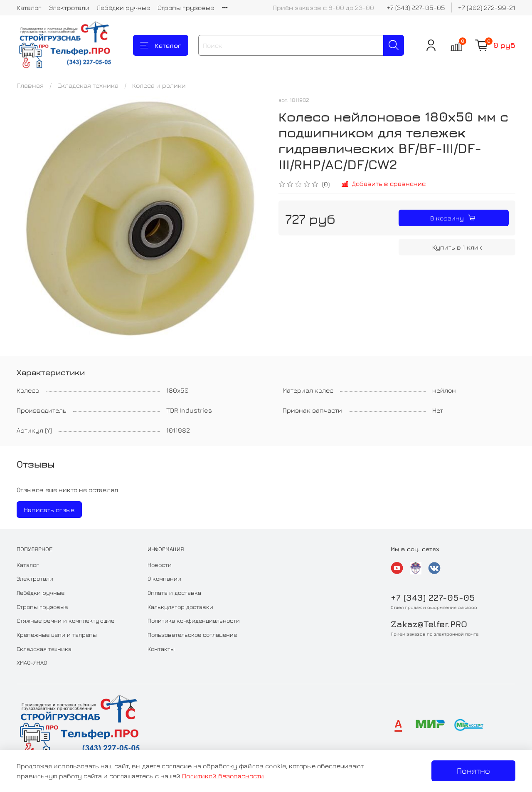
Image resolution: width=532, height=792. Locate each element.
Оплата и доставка (174, 593)
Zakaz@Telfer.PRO (429, 624)
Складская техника (88, 85)
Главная (30, 85)
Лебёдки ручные (123, 7)
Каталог (29, 7)
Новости (160, 565)
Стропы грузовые (186, 7)
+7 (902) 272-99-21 (487, 7)
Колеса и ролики (159, 85)
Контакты (161, 649)
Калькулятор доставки (180, 607)
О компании (164, 578)
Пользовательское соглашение (192, 635)
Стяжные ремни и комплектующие (65, 620)
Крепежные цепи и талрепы (57, 635)
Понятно (473, 771)
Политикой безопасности (223, 776)
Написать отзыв (49, 510)
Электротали (69, 7)
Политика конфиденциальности (194, 620)
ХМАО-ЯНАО (32, 662)
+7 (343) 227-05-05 (416, 7)
